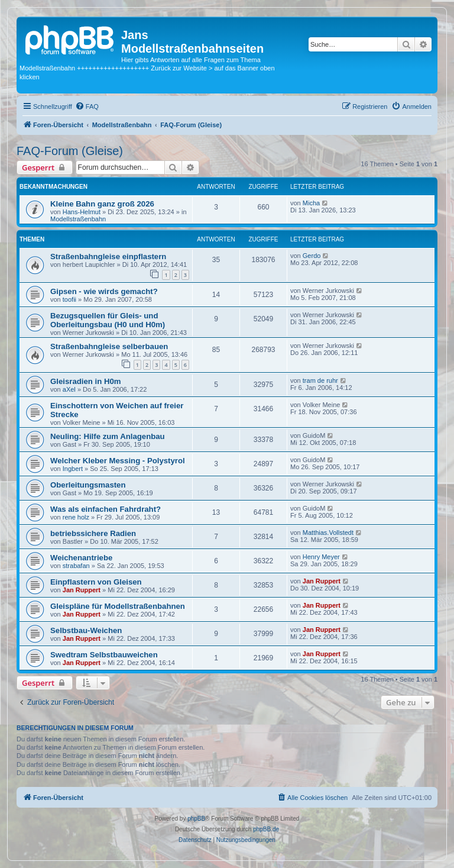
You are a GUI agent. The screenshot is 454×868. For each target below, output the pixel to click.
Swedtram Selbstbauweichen (104, 655)
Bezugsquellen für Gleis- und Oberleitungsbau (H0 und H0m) (108, 320)
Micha (311, 203)
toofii (69, 299)
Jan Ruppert (82, 590)
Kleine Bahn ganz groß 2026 (102, 204)
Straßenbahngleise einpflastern (108, 256)
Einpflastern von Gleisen (96, 582)
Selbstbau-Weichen (86, 630)
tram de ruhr (320, 380)
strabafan (76, 566)
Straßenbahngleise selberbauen (109, 346)
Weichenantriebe (81, 558)
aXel (69, 389)
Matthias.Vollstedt (328, 533)
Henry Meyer (321, 557)
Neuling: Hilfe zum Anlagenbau (108, 436)
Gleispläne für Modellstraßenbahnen (118, 606)
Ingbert (73, 469)
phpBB (196, 819)
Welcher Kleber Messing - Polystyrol (118, 461)
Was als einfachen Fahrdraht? (106, 509)
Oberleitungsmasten (88, 485)
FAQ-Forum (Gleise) (70, 151)
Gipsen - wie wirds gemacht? (104, 291)
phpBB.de (266, 829)
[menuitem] (87, 107)
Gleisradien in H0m (85, 381)
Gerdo (312, 256)
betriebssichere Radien (93, 533)
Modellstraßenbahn (78, 219)
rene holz (76, 517)
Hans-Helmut (82, 212)
